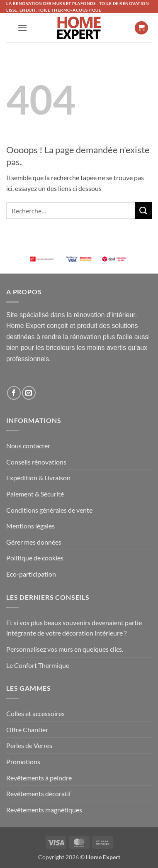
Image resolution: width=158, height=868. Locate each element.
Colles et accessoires (35, 713)
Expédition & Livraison (38, 478)
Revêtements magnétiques (44, 810)
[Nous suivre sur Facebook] (14, 393)
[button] (22, 28)
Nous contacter (28, 446)
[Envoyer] (143, 210)
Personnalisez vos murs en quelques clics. (65, 649)
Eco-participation (31, 574)
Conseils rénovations (36, 462)
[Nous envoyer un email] (29, 393)
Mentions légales (30, 526)
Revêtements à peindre (39, 778)
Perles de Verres (29, 745)
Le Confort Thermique (38, 665)
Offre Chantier (27, 730)
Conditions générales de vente (49, 510)
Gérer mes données (34, 542)
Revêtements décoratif (39, 793)
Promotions (23, 762)
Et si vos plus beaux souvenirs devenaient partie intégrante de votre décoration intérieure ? (74, 628)
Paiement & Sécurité (35, 494)
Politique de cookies (35, 558)
